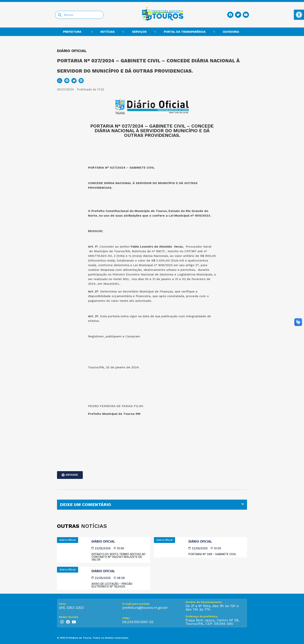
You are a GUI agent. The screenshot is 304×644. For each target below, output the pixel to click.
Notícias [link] (108, 32)
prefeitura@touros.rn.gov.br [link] (145, 608)
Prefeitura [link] (73, 32)
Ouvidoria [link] (232, 32)
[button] (60, 81)
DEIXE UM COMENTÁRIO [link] (85, 505)
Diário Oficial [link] (103, 541)
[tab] (152, 505)
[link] (299, 15)
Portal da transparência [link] (185, 32)
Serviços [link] (139, 32)
